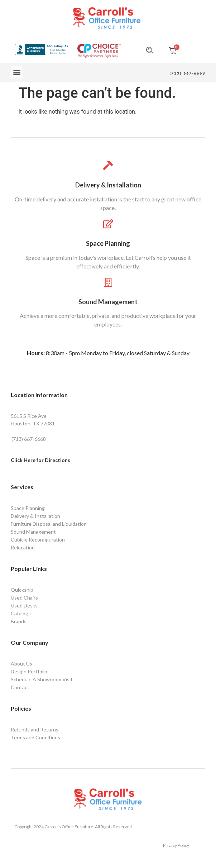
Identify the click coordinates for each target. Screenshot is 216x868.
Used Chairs (24, 598)
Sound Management (108, 302)
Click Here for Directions (40, 460)
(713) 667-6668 (187, 73)
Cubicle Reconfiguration (38, 540)
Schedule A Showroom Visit (42, 679)
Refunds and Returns (35, 729)
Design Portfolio (29, 671)
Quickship (22, 590)
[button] (17, 72)
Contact (20, 687)
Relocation (23, 547)
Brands (19, 621)
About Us (21, 664)
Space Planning (108, 243)
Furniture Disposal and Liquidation (49, 524)
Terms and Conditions (35, 737)
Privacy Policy (176, 845)
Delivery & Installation (108, 185)
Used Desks (24, 605)
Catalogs (21, 613)
